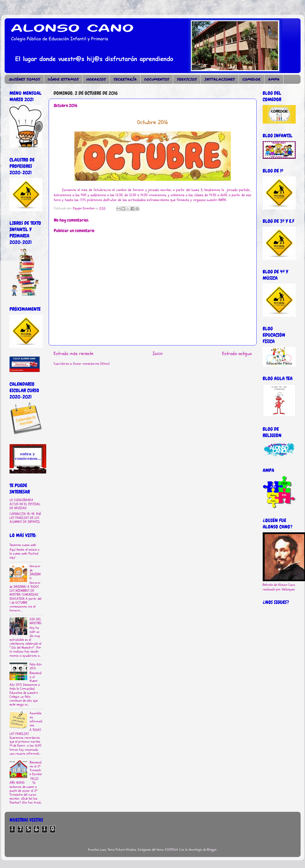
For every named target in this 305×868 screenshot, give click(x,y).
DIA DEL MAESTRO (36, 621)
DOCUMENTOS (157, 79)
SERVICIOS (187, 79)
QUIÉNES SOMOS (25, 79)
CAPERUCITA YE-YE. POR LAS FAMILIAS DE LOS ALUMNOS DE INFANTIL (25, 518)
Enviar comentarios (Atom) (91, 364)
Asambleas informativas (36, 719)
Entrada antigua (237, 354)
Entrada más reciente (73, 354)
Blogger (212, 850)
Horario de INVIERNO (35, 572)
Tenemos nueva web (23, 545)
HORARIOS (96, 79)
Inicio (158, 354)
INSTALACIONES (220, 79)
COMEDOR (251, 79)
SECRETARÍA (125, 79)
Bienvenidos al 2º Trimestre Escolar (36, 768)
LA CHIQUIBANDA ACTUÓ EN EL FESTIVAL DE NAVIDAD (25, 504)
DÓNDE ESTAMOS (63, 79)
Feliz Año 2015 (36, 666)
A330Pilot (171, 850)
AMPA (274, 79)
